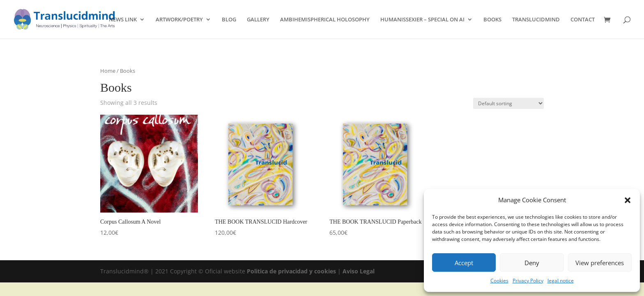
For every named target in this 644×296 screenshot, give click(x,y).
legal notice (561, 281)
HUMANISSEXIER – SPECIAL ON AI (422, 20)
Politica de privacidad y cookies (292, 271)
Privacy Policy (528, 281)
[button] (628, 200)
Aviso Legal (359, 271)
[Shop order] (508, 103)
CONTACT (583, 20)
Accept (464, 263)
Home (108, 71)
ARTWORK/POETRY (179, 20)
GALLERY (258, 20)
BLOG (229, 20)
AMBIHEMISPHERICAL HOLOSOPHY (325, 20)
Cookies (499, 281)
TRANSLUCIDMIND (536, 20)
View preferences (600, 263)
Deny (532, 263)
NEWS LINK (123, 20)
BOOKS (492, 20)
